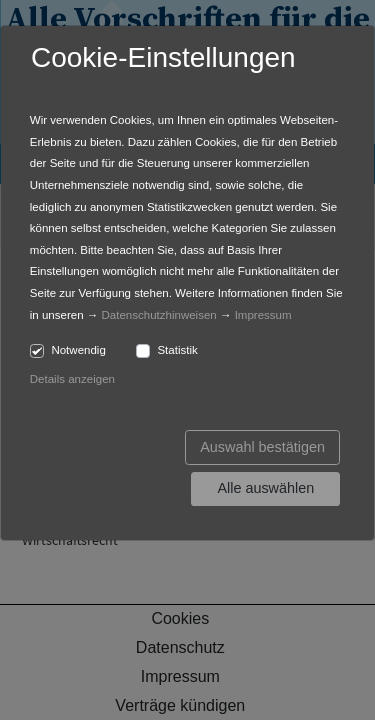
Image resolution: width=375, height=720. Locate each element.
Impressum (263, 315)
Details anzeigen (72, 379)
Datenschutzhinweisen (159, 315)
